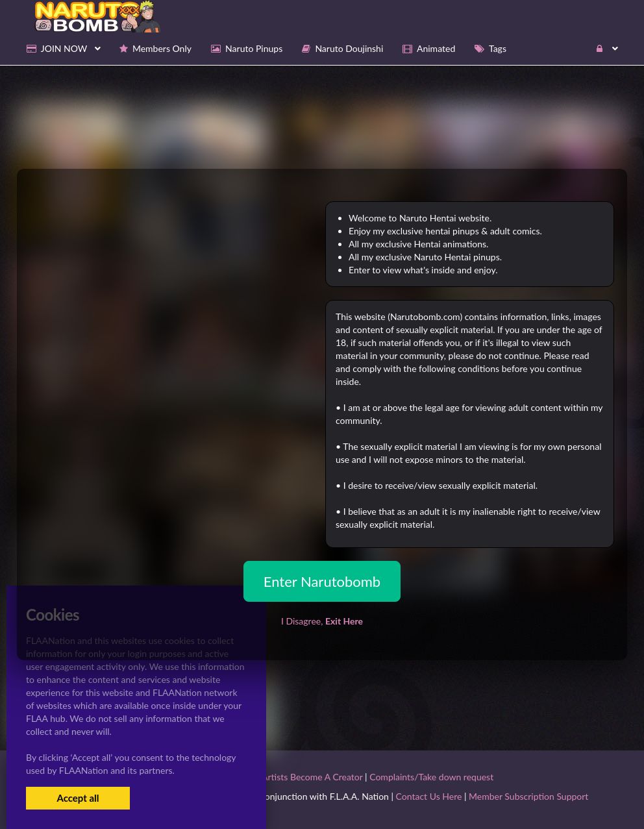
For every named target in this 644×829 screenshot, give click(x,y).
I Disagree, (322, 621)
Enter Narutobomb (322, 581)
